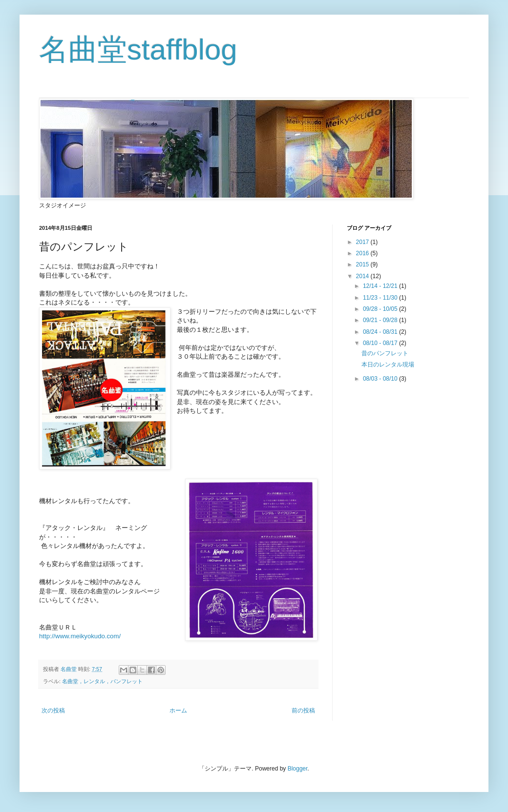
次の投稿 (53, 710)
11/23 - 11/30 (381, 298)
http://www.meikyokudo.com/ (81, 636)
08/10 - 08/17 (381, 343)
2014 (363, 276)
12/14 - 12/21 (381, 286)
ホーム (178, 710)
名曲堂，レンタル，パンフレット (102, 681)
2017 (363, 242)
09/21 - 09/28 (381, 320)
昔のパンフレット (385, 353)
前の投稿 (303, 710)
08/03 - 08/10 (381, 379)
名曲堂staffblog (138, 50)
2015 (363, 264)
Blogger (298, 769)
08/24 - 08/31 (381, 332)
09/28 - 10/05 (381, 309)
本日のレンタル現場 (388, 365)
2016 (363, 253)
